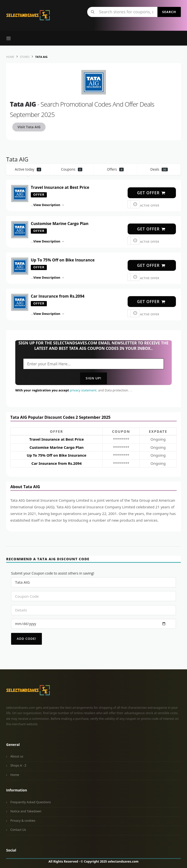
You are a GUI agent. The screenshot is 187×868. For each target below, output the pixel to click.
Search (169, 12)
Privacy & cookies (23, 821)
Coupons (72, 169)
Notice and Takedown (26, 811)
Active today (28, 169)
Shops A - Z (18, 765)
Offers (115, 169)
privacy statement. (84, 390)
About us (17, 756)
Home (15, 775)
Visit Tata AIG (29, 127)
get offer (151, 193)
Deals (159, 169)
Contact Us (18, 830)
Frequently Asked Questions (31, 802)
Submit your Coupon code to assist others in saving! (53, 573)
